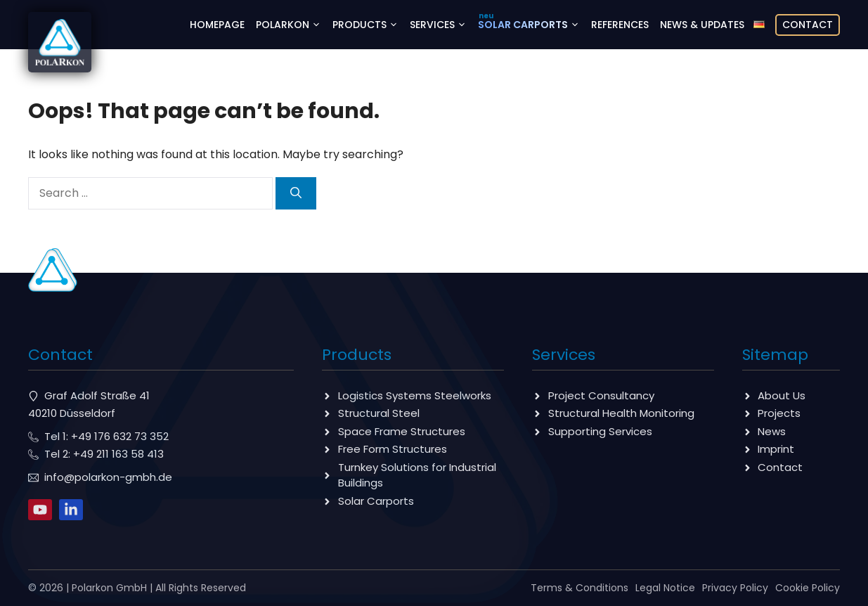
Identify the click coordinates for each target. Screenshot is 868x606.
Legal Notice (665, 588)
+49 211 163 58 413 (118, 454)
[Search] (296, 193)
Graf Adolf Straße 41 (97, 395)
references (620, 25)
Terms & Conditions (579, 588)
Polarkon (291, 25)
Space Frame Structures (402, 431)
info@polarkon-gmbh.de (108, 477)
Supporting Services (600, 431)
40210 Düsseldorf (72, 413)
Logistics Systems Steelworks (415, 395)
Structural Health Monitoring (621, 413)
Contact (808, 25)
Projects (779, 413)
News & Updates (702, 25)
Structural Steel (379, 413)
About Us (782, 395)
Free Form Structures (393, 449)
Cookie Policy (808, 588)
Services (441, 25)
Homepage (217, 25)
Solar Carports (532, 25)
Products (368, 25)
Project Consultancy (601, 395)
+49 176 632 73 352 (120, 436)
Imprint (776, 449)
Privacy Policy (735, 588)
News (772, 431)
